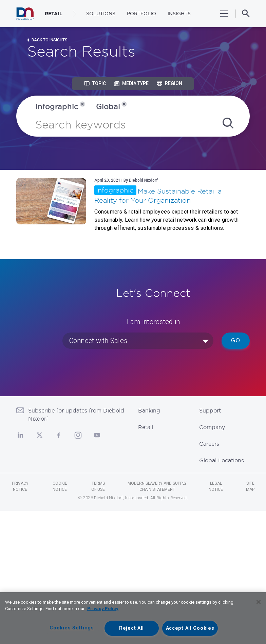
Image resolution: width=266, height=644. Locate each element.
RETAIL (54, 14)
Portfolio (141, 14)
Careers (209, 444)
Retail (146, 427)
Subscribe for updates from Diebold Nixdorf (76, 415)
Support (210, 410)
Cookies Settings (72, 628)
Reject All (131, 628)
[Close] (259, 602)
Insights (179, 14)
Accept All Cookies (190, 628)
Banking (149, 410)
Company (212, 427)
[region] (133, 618)
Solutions (101, 14)
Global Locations (222, 460)
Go (236, 340)
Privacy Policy (103, 609)
